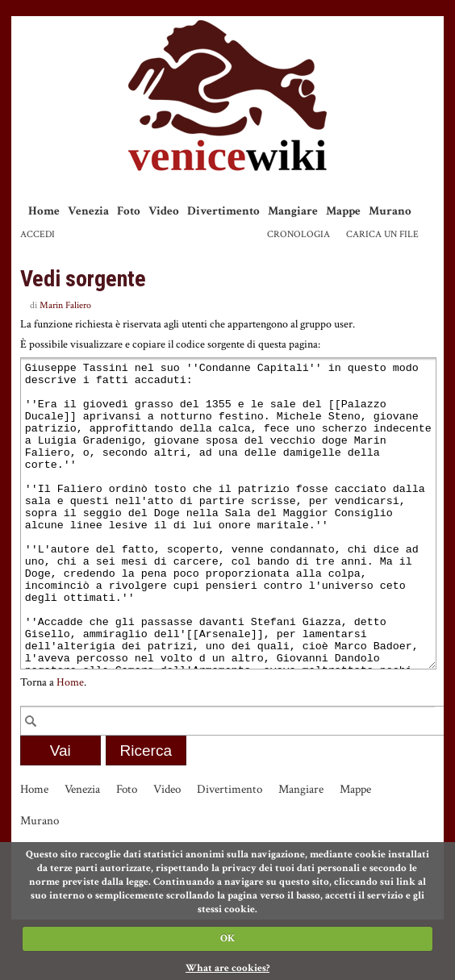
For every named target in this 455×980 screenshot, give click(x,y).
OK (227, 938)
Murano (390, 211)
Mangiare (293, 211)
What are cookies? (227, 968)
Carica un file (382, 234)
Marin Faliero (65, 305)
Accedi (38, 234)
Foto (129, 211)
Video (164, 211)
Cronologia (298, 234)
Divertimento (223, 211)
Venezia (88, 211)
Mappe (343, 211)
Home (44, 211)
